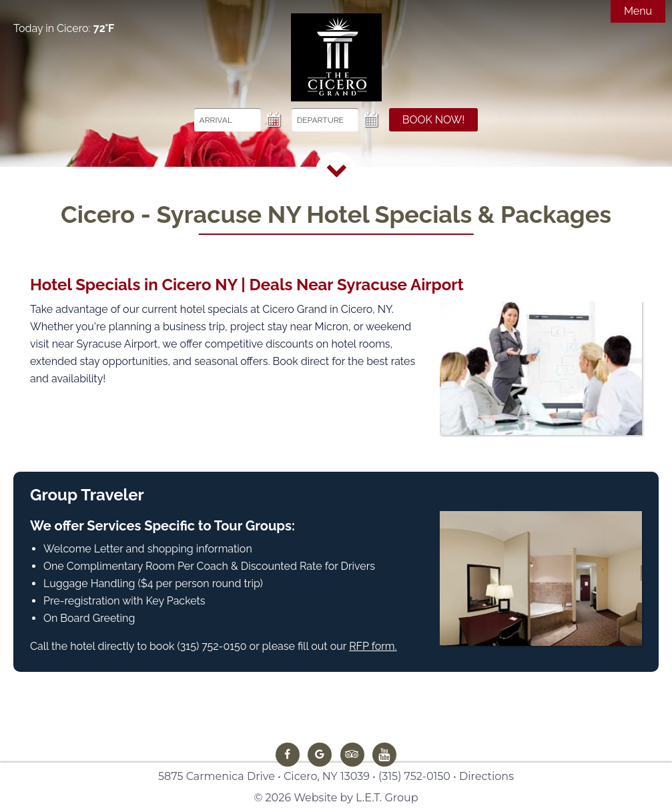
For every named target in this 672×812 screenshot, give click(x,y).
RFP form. (373, 646)
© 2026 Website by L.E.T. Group (336, 798)
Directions (486, 776)
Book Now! (434, 120)
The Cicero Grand (336, 57)
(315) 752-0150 (414, 776)
